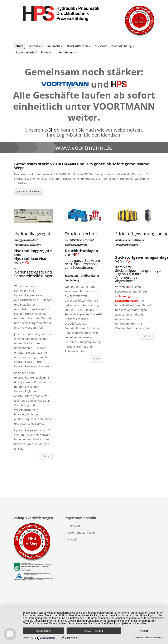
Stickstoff (101, 46)
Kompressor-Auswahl (88, 314)
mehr (144, 631)
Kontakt (46, 52)
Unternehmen (66, 52)
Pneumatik (55, 46)
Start (20, 46)
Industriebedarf (26, 52)
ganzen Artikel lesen (29, 191)
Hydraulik (35, 46)
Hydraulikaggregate (33, 251)
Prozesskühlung (123, 46)
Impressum (75, 526)
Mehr (46, 456)
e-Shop (52, 130)
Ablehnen (43, 631)
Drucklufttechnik (79, 46)
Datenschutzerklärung (82, 533)
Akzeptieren (94, 631)
